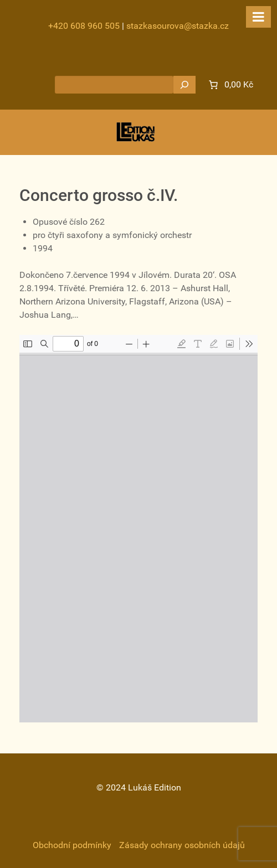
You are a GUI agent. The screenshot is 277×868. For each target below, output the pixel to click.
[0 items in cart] (230, 85)
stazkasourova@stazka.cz (178, 26)
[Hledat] (184, 85)
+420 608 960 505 (84, 26)
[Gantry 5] (136, 132)
